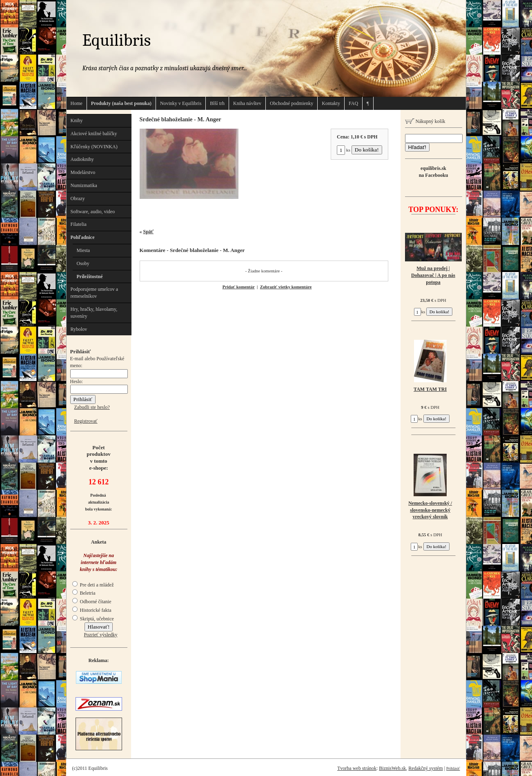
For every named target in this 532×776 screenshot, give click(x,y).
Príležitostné (90, 277)
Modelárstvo (83, 172)
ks (344, 150)
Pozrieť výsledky (100, 635)
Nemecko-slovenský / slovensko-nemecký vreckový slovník (430, 510)
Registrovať (86, 421)
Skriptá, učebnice (93, 619)
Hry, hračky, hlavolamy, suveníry (94, 313)
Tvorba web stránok (357, 768)
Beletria (84, 593)
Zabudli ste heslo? (92, 407)
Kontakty (331, 103)
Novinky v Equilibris (181, 103)
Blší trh (217, 103)
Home (77, 103)
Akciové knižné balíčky (94, 134)
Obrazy (78, 198)
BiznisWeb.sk (392, 768)
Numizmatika (84, 185)
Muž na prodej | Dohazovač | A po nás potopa (433, 275)
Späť (149, 232)
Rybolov (79, 329)
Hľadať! (417, 147)
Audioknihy (82, 159)
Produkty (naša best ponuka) (121, 103)
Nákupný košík (425, 121)
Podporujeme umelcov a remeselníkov (95, 293)
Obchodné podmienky (292, 103)
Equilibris (117, 40)
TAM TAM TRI (430, 389)
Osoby (83, 263)
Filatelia (79, 224)
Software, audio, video (93, 212)
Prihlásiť (453, 768)
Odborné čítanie (92, 602)
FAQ (353, 103)
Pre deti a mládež (93, 585)
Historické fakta (92, 610)
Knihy (77, 120)
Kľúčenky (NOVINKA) (94, 147)
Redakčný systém (425, 768)
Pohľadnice (83, 237)
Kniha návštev (247, 103)
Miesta (83, 250)
